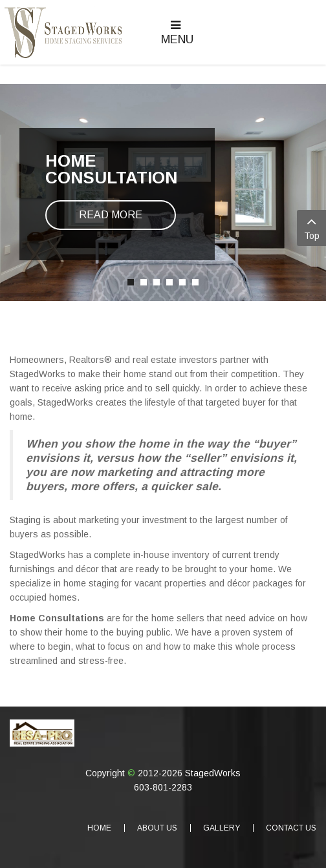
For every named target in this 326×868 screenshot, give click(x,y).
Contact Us (291, 828)
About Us (157, 828)
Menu (177, 33)
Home (99, 828)
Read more (111, 215)
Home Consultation (111, 169)
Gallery (222, 828)
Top (311, 227)
